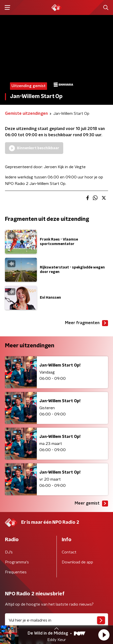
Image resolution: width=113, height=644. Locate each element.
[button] (104, 635)
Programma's (17, 562)
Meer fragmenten (86, 323)
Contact (69, 552)
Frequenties (16, 572)
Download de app (77, 562)
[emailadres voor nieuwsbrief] (56, 620)
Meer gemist (91, 504)
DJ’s (9, 552)
